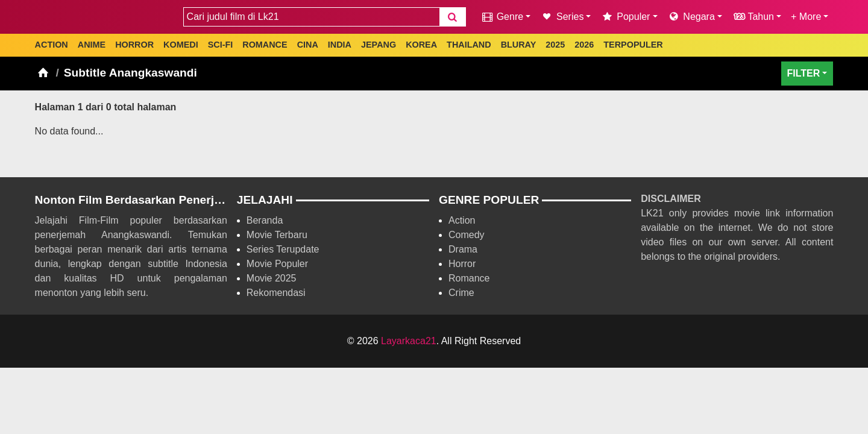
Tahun (753, 17)
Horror (462, 264)
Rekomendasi (276, 293)
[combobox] (312, 17)
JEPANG (379, 45)
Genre (502, 17)
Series (562, 17)
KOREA (421, 45)
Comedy (467, 235)
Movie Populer (277, 264)
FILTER (804, 73)
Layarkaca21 (409, 341)
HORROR (134, 45)
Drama (463, 249)
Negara (691, 17)
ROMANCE (265, 45)
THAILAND (469, 45)
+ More (806, 17)
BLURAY (519, 45)
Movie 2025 (272, 278)
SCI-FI (221, 45)
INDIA (340, 45)
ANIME (92, 45)
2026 (584, 45)
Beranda (265, 220)
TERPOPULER (633, 45)
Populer (625, 17)
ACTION (52, 45)
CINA (308, 45)
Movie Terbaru (277, 235)
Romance (469, 278)
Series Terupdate (283, 249)
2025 (555, 45)
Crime (461, 293)
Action (462, 220)
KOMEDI (181, 45)
